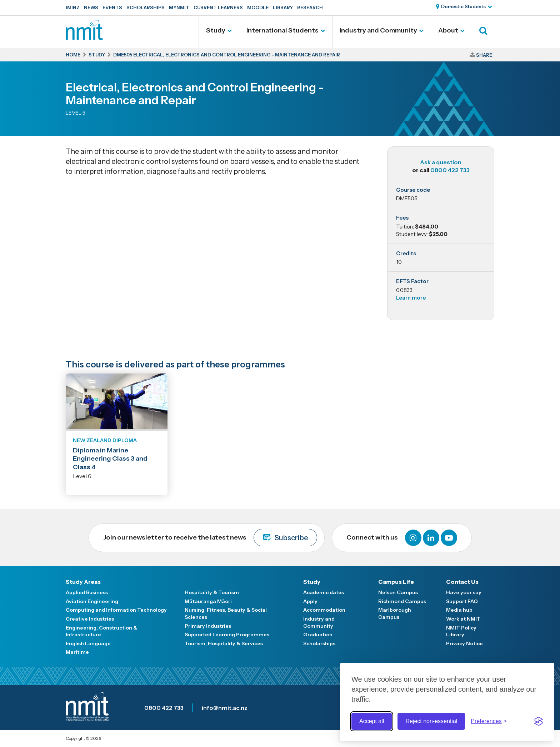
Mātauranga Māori (208, 601)
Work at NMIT (463, 619)
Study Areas (83, 582)
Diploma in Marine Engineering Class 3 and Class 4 (110, 459)
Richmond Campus (402, 601)
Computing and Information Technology (116, 610)
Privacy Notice (464, 643)
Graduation (318, 635)
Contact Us (462, 582)
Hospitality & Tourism (212, 592)
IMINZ (73, 7)
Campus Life (396, 582)
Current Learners (218, 7)
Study (216, 30)
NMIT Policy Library (461, 631)
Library (283, 7)
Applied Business (87, 592)
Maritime (77, 652)
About (448, 30)
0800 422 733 (450, 170)
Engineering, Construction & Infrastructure (101, 631)
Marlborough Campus (395, 613)
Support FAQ (462, 601)
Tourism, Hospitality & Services (224, 643)
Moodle (258, 7)
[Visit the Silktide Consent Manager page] (539, 721)
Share (484, 55)
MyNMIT (179, 7)
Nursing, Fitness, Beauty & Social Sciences (226, 613)
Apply (310, 601)
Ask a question (441, 162)
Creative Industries (90, 619)
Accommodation (324, 610)
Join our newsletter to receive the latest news (210, 538)
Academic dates (324, 592)
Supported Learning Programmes (227, 635)
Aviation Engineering (92, 601)
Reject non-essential (431, 721)
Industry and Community (378, 30)
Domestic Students (463, 6)
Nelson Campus (398, 592)
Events (112, 7)
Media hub (459, 610)
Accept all (372, 721)
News (91, 7)
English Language (88, 643)
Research (310, 7)
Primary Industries (208, 626)
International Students (282, 30)
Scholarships (146, 7)
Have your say (464, 592)
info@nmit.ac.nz (225, 708)
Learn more (411, 298)
